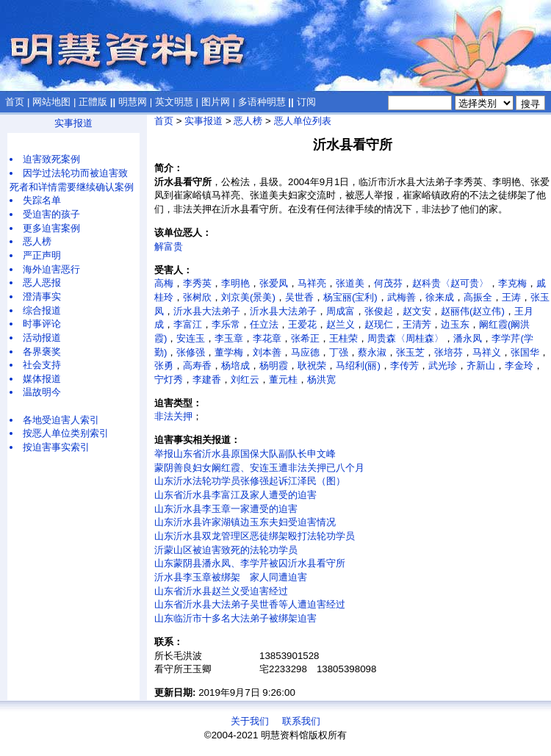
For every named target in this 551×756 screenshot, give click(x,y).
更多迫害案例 (51, 228)
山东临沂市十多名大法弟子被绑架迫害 (235, 618)
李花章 (267, 338)
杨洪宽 (321, 379)
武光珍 (443, 366)
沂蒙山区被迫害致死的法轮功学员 (226, 550)
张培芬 (449, 352)
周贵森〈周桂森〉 (406, 338)
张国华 (525, 352)
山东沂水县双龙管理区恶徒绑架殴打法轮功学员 (255, 536)
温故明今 (42, 392)
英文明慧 (174, 102)
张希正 (305, 338)
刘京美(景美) (248, 297)
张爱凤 (274, 283)
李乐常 (226, 324)
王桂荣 (343, 338)
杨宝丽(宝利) (350, 297)
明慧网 (133, 102)
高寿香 (197, 366)
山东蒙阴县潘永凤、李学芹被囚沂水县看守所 (250, 563)
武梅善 (401, 297)
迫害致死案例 (51, 159)
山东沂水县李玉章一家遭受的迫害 (226, 509)
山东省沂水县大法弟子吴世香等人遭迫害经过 (250, 604)
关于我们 (250, 721)
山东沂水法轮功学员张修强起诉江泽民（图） (250, 481)
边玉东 (455, 324)
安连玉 (191, 338)
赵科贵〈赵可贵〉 (450, 283)
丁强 (339, 352)
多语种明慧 (262, 102)
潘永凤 (468, 338)
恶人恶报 (42, 282)
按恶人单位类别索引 (66, 433)
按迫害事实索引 (56, 447)
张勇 (164, 366)
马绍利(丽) (358, 366)
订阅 (306, 102)
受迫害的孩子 (51, 214)
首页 (15, 102)
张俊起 (379, 311)
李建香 (207, 379)
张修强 (191, 352)
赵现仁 (379, 324)
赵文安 (417, 311)
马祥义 (487, 352)
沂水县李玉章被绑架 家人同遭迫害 (231, 577)
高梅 (164, 283)
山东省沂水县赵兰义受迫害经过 (221, 591)
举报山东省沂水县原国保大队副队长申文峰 (245, 454)
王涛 (511, 297)
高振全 (478, 297)
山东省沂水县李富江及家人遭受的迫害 (235, 495)
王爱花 (302, 324)
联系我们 (301, 721)
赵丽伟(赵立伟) (473, 311)
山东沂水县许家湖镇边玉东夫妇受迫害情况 (245, 522)
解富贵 (169, 246)
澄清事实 (42, 296)
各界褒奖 (42, 352)
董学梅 (229, 352)
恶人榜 (37, 241)
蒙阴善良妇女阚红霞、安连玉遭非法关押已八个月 (259, 468)
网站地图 (51, 102)
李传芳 (404, 366)
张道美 (350, 283)
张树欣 (197, 297)
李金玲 (519, 366)
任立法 (264, 324)
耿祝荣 (312, 366)
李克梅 (512, 283)
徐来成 (440, 297)
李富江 (188, 324)
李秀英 (197, 283)
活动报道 (42, 338)
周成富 (341, 311)
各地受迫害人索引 (61, 420)
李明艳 (235, 283)
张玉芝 (410, 352)
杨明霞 (274, 366)
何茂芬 (388, 283)
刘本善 (267, 352)
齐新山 (481, 366)
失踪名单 (42, 200)
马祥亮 (312, 283)
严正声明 (42, 255)
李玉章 (229, 338)
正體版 (93, 102)
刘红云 (245, 379)
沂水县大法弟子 (207, 311)
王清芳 (417, 324)
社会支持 (42, 365)
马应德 (305, 352)
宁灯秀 (169, 379)
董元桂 (283, 379)
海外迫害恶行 (51, 269)
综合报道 (42, 310)
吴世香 (299, 297)
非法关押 (173, 416)
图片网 (216, 102)
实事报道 (73, 123)
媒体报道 (42, 379)
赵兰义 (341, 324)
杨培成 (235, 366)
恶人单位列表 (303, 121)
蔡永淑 (372, 352)
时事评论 (42, 324)
